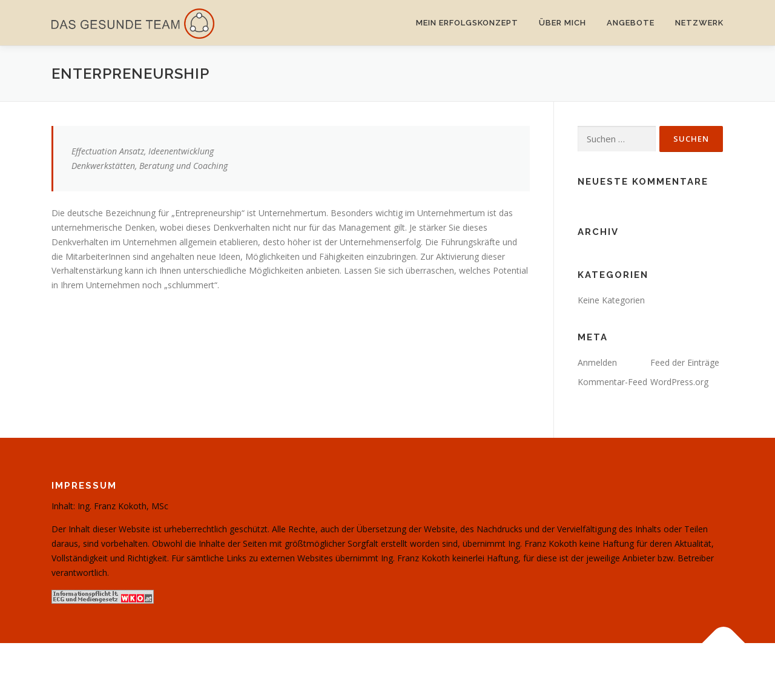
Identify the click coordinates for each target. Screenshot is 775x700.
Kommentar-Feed (612, 382)
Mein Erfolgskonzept (467, 23)
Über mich (562, 23)
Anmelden (597, 362)
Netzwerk (699, 23)
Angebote (631, 23)
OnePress (414, 671)
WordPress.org (679, 382)
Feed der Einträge (685, 362)
